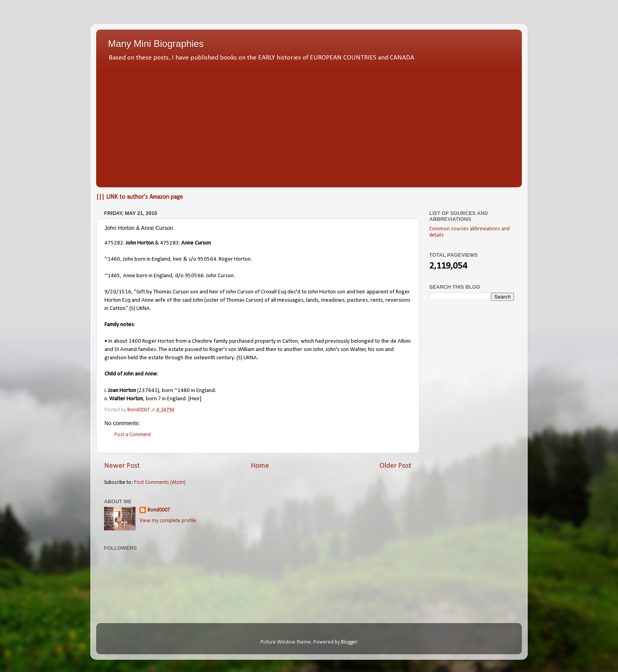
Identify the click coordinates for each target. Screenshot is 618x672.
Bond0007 (159, 510)
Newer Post (122, 466)
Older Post (396, 466)
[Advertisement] (309, 122)
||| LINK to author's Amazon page (140, 197)
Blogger (349, 642)
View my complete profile (168, 521)
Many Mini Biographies (156, 44)
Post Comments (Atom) (160, 483)
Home (260, 466)
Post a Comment (133, 435)
